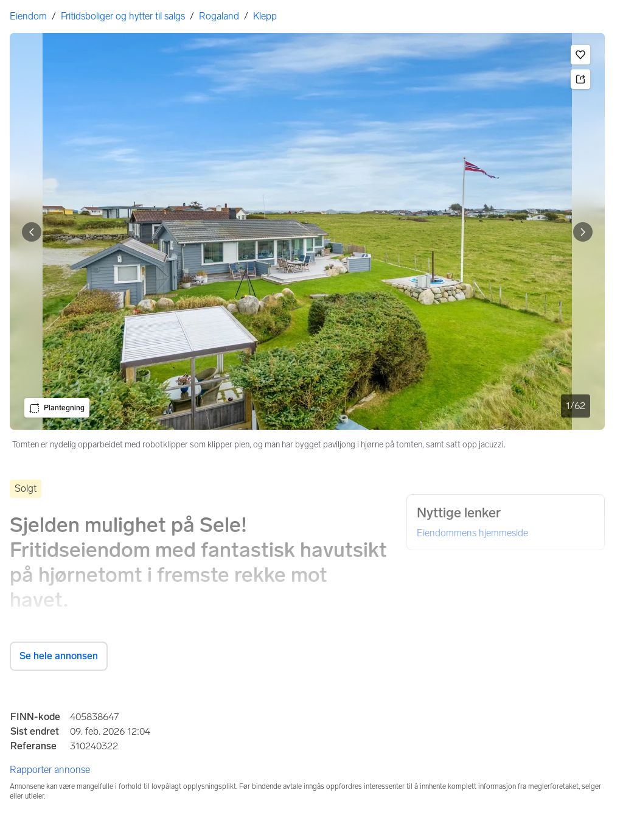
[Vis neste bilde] (583, 232)
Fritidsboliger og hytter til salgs (123, 16)
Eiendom (28, 16)
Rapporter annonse (50, 770)
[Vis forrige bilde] (32, 232)
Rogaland (219, 16)
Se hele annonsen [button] (59, 656)
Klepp (265, 16)
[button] (580, 55)
